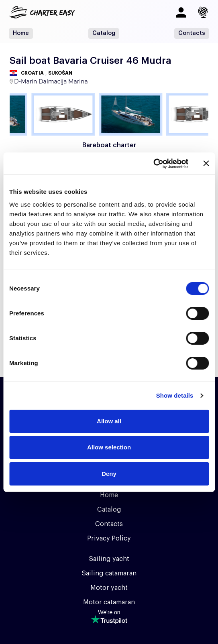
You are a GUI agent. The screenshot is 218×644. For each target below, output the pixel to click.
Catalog (104, 33)
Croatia (32, 73)
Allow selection (109, 447)
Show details (175, 395)
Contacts (192, 33)
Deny (109, 474)
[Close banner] (206, 163)
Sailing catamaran (109, 573)
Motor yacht (109, 588)
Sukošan (60, 73)
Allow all (109, 421)
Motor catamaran (109, 602)
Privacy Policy (109, 538)
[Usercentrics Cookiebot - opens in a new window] (153, 164)
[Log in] (181, 12)
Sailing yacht (109, 559)
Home (21, 33)
